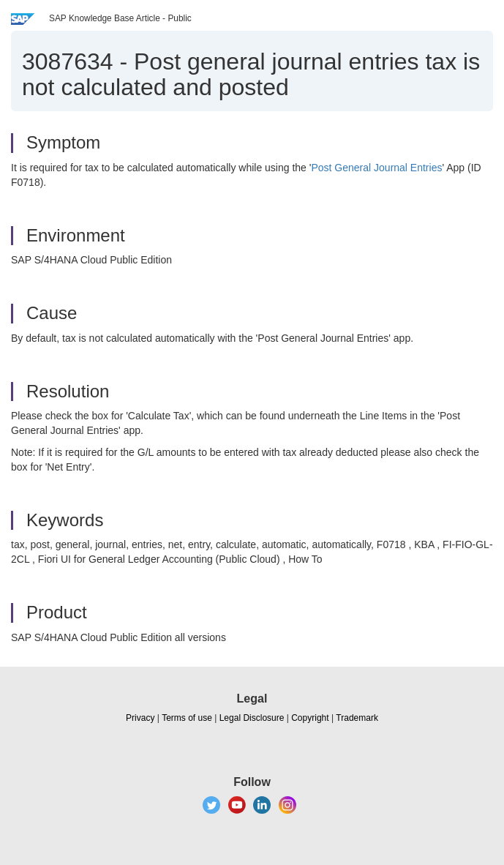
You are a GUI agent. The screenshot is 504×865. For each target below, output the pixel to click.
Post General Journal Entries (376, 168)
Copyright (310, 718)
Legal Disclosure (252, 718)
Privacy (140, 718)
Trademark (357, 718)
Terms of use (187, 718)
